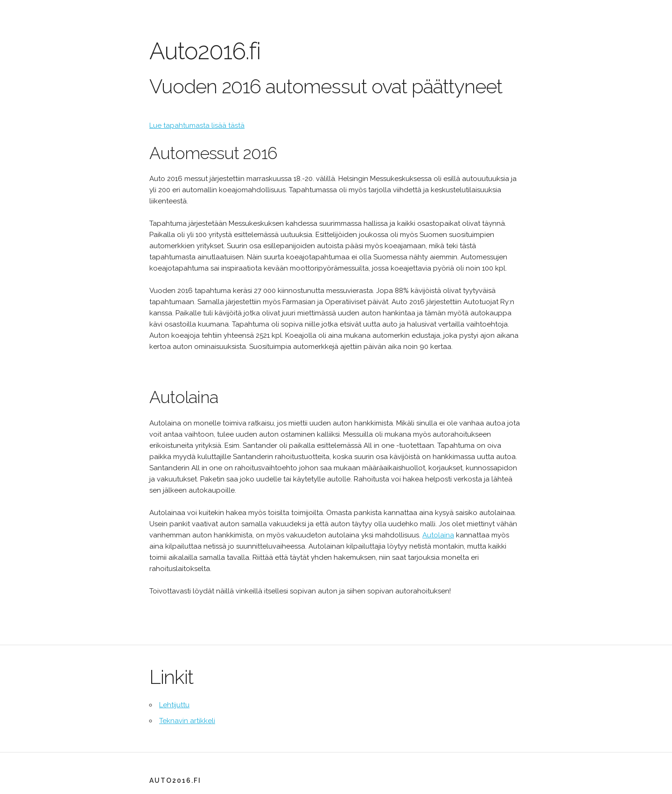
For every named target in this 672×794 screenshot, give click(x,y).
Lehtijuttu (174, 705)
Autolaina (438, 535)
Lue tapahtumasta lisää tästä (197, 125)
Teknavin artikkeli (187, 721)
